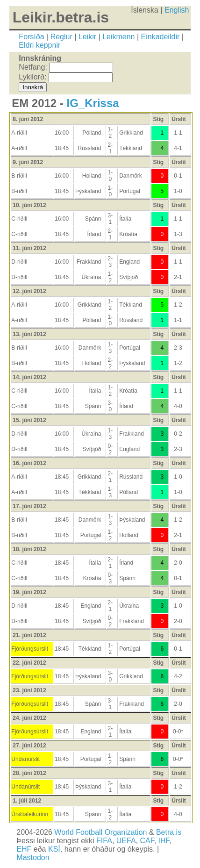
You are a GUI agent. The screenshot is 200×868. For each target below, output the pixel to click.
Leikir (87, 37)
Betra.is (169, 832)
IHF (164, 841)
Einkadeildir (161, 37)
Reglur (61, 37)
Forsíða (31, 37)
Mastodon (33, 857)
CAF (147, 841)
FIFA (104, 841)
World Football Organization (100, 832)
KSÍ (54, 849)
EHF (24, 849)
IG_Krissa (93, 103)
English (177, 10)
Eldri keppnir (39, 45)
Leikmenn (118, 37)
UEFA (126, 841)
